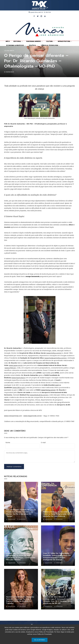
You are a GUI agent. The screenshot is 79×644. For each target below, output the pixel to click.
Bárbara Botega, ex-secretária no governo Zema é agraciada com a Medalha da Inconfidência (58, 514)
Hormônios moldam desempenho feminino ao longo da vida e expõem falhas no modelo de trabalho (20, 600)
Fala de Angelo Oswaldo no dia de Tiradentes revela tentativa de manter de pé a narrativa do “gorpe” (21, 513)
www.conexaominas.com (13, 416)
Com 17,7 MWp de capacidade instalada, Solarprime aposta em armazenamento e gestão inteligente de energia (57, 556)
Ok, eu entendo (39, 640)
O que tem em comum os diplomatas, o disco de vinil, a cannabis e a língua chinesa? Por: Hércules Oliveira (21, 556)
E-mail (43, 442)
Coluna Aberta (9, 51)
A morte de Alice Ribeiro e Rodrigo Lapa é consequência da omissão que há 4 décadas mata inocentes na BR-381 (57, 600)
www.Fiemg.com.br (48, 390)
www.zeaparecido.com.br (33, 416)
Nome (8, 442)
